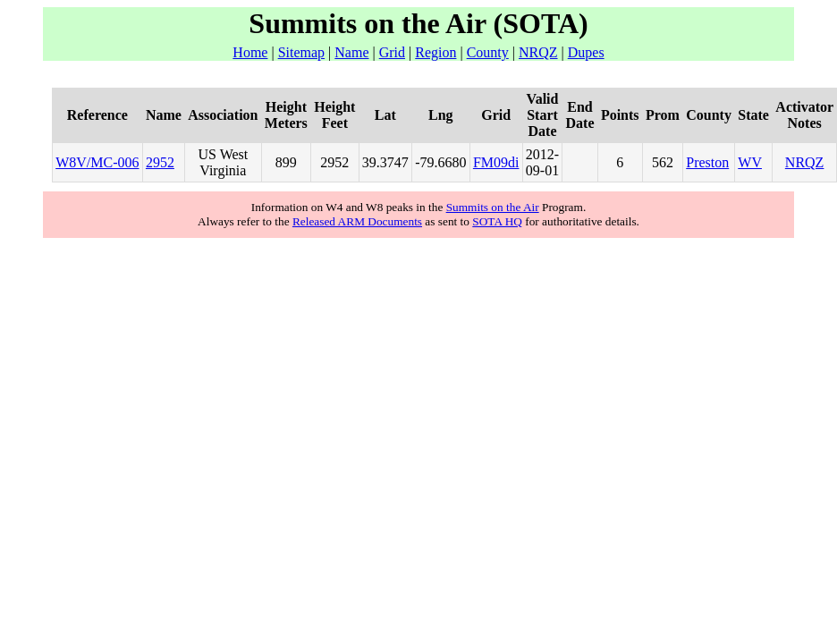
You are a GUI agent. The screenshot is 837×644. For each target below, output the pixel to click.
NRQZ (538, 52)
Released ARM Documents (357, 221)
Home (250, 52)
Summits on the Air (493, 207)
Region (435, 52)
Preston (707, 162)
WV (750, 162)
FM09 (490, 162)
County (488, 52)
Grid (392, 52)
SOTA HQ (497, 221)
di (513, 162)
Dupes (586, 52)
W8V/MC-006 (97, 162)
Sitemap (301, 52)
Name (351, 52)
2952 (160, 162)
